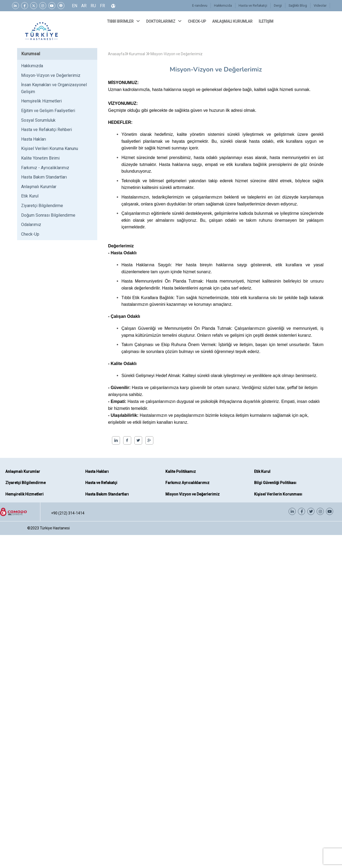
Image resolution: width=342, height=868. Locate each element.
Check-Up (30, 234)
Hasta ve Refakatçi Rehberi (46, 130)
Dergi (279, 6)
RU (93, 6)
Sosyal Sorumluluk (38, 120)
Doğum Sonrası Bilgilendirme (48, 215)
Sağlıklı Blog (298, 6)
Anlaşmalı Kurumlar (39, 187)
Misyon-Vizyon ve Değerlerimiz (51, 75)
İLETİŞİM (266, 21)
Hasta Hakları (34, 139)
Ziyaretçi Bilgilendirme (42, 206)
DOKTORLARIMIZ (164, 21)
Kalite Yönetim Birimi (40, 158)
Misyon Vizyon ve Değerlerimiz (193, 494)
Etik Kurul (30, 196)
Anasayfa (116, 54)
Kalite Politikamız (181, 471)
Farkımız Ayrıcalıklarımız (187, 483)
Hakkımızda (224, 6)
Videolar (320, 6)
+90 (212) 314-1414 (68, 513)
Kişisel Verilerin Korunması (278, 494)
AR (84, 6)
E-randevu (201, 6)
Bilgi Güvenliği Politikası (275, 483)
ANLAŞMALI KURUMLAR (233, 21)
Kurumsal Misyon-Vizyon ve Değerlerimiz (164, 54)
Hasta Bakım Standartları (44, 177)
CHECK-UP (197, 21)
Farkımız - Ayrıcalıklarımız (45, 168)
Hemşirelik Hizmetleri (41, 101)
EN (75, 6)
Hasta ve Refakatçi (254, 6)
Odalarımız (31, 225)
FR (102, 6)
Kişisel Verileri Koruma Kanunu (50, 148)
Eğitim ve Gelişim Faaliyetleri (48, 111)
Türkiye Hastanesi (55, 528)
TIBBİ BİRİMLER (124, 21)
